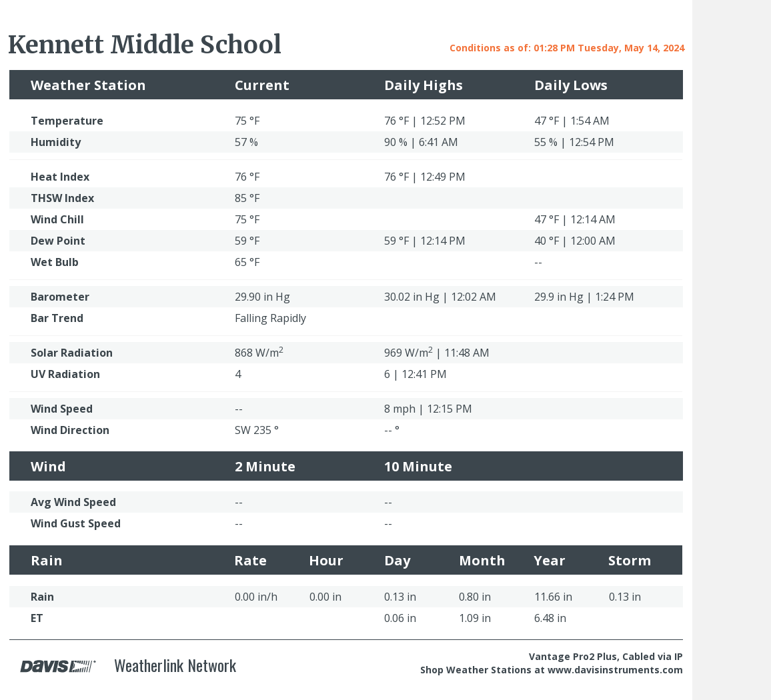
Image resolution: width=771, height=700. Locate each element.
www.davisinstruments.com (615, 670)
